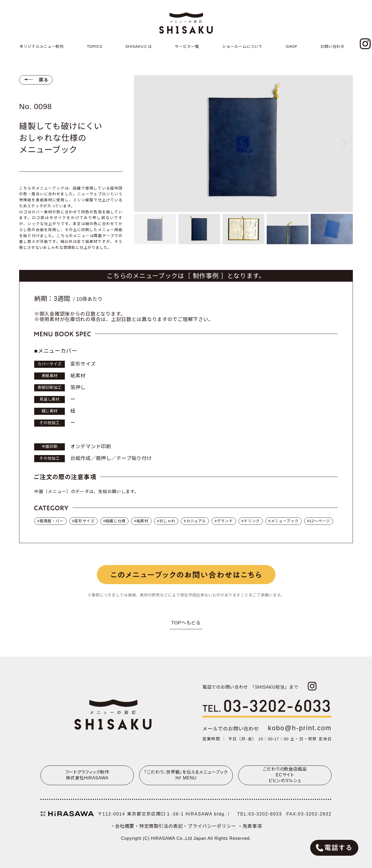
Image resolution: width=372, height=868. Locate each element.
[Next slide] (344, 144)
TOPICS (95, 46)
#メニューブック (284, 521)
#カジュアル (195, 521)
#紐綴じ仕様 (114, 521)
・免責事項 (250, 826)
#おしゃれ (166, 521)
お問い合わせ (332, 46)
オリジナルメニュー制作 (42, 46)
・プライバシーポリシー (210, 826)
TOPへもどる (186, 623)
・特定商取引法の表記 (159, 826)
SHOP (291, 46)
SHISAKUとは (139, 46)
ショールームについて (242, 46)
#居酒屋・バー (50, 521)
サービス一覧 (187, 46)
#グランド (224, 521)
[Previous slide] (143, 144)
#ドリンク (251, 521)
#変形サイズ (83, 521)
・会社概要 (122, 826)
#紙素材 (141, 521)
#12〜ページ (319, 521)
